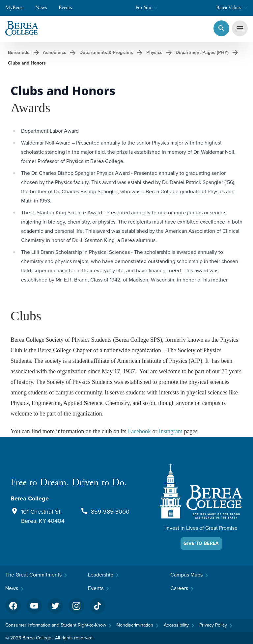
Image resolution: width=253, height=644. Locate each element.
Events (69, 8)
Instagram (171, 431)
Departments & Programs (106, 53)
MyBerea (18, 8)
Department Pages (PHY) (202, 53)
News (44, 8)
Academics (55, 53)
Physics (154, 53)
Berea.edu (19, 53)
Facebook (139, 431)
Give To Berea (201, 543)
